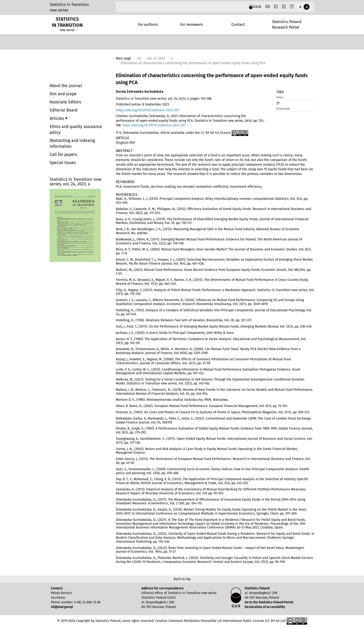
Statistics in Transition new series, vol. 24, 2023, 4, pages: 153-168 (164, 99)
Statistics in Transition (69, 4)
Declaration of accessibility (265, 607)
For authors (148, 24)
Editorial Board (63, 110)
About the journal (66, 86)
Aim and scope (63, 94)
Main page (123, 58)
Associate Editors (65, 102)
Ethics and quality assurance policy (76, 130)
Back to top (182, 579)
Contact (238, 24)
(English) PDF (125, 143)
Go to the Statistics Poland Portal (269, 602)
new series (59, 10)
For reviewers (192, 24)
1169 (280, 92)
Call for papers (63, 155)
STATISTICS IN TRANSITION (67, 22)
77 (278, 103)
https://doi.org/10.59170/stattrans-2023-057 (148, 110)
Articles (57, 118)
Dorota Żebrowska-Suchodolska (140, 92)
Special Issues (63, 163)
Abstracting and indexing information (72, 144)
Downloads (283, 109)
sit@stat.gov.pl (62, 607)
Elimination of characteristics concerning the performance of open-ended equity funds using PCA (212, 79)
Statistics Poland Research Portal (287, 24)
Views (280, 97)
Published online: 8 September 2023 (142, 104)
